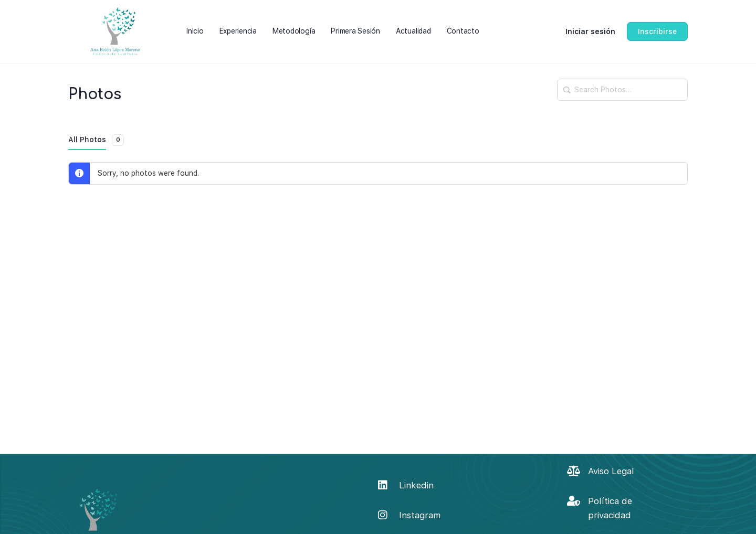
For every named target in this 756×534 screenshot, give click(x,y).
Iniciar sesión (590, 31)
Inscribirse (657, 31)
